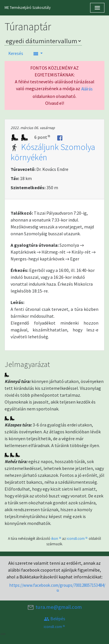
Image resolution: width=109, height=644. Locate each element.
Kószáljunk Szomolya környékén (53, 152)
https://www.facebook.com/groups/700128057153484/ (57, 585)
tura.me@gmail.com (54, 607)
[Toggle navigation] (97, 8)
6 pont (41, 137)
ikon (55, 538)
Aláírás (87, 89)
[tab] (54, 159)
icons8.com (76, 538)
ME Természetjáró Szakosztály (28, 7)
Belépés (54, 619)
